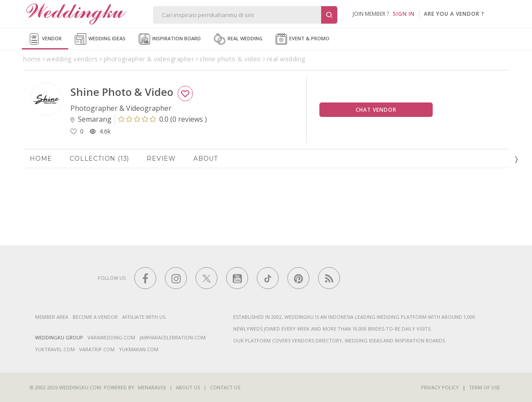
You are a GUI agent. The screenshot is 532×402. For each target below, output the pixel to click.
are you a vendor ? (454, 14)
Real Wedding (238, 39)
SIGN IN (404, 14)
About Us (188, 387)
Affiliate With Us (144, 317)
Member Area (52, 317)
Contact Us (225, 387)
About (206, 159)
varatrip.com (97, 349)
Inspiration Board (170, 39)
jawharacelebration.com (173, 337)
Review (161, 159)
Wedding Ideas (100, 39)
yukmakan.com (139, 349)
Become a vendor (95, 317)
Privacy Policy (440, 387)
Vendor (45, 39)
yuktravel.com (55, 349)
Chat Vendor (376, 110)
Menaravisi (152, 387)
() (163, 119)
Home (41, 159)
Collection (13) (99, 159)
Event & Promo (303, 39)
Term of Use (485, 387)
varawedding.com (111, 337)
